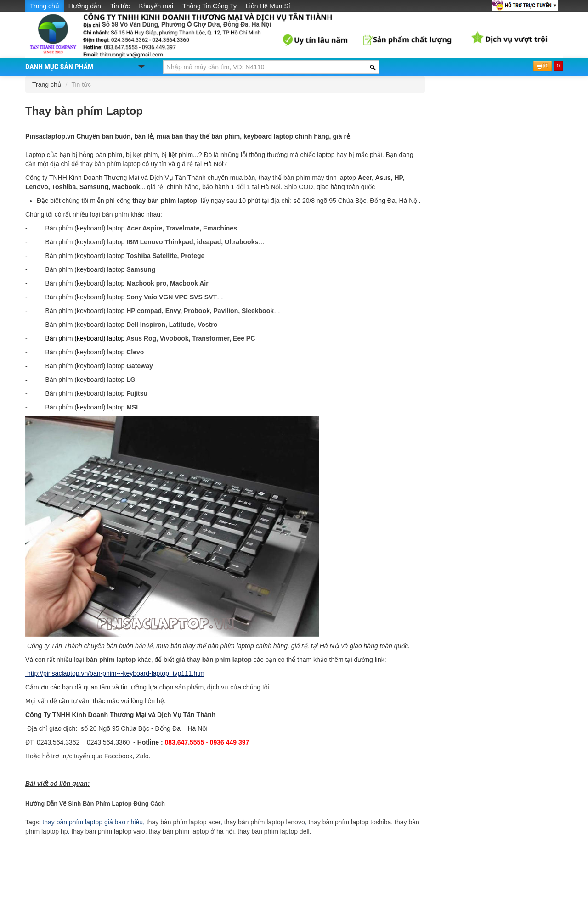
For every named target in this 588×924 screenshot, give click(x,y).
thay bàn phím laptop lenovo (265, 822)
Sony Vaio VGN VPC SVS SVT (172, 297)
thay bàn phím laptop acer (184, 822)
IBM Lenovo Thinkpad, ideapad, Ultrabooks (192, 242)
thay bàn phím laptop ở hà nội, (192, 831)
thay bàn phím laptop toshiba (349, 822)
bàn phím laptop (111, 660)
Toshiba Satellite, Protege (165, 256)
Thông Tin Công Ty (209, 6)
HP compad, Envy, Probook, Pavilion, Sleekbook (200, 311)
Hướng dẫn (85, 6)
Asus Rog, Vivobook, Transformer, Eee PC (190, 338)
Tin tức (120, 6)
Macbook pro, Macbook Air (167, 283)
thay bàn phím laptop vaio (107, 831)
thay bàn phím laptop (110, 164)
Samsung (141, 269)
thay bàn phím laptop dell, (274, 831)
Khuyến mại (156, 6)
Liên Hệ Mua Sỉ (268, 6)
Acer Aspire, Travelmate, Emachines (182, 228)
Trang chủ (45, 6)
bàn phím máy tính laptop (320, 178)
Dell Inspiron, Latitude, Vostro (172, 325)
